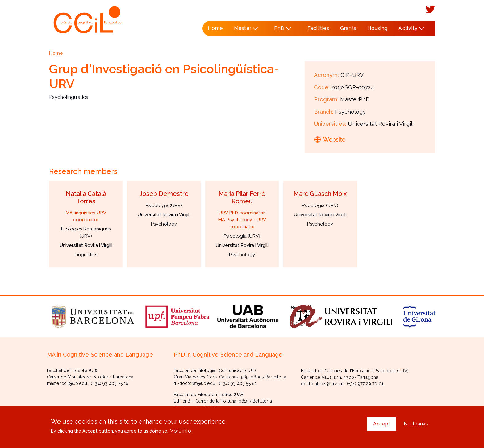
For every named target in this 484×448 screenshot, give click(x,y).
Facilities (318, 28)
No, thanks (416, 424)
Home (215, 28)
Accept (382, 424)
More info (180, 431)
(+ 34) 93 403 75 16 (110, 383)
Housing (378, 28)
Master (244, 31)
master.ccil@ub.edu (67, 383)
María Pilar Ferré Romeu (242, 197)
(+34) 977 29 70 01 (365, 384)
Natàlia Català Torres (86, 197)
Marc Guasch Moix (320, 194)
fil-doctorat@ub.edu (194, 383)
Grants (348, 28)
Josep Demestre (164, 194)
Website (334, 139)
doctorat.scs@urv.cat (322, 384)
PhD (281, 31)
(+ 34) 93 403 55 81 (238, 383)
